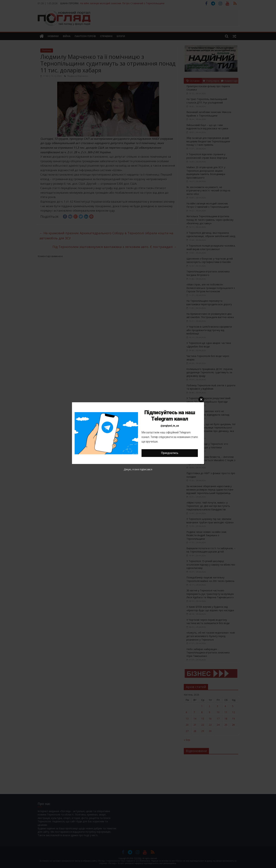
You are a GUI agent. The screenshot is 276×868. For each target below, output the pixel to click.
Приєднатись (170, 453)
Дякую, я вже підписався (138, 469)
